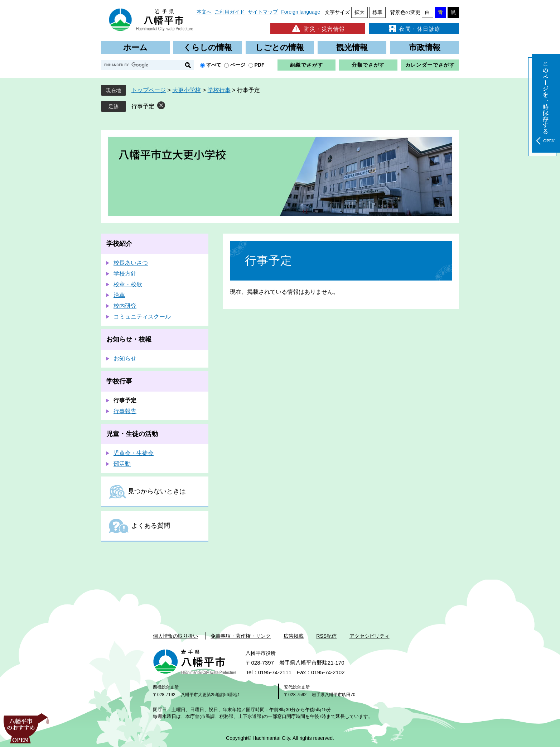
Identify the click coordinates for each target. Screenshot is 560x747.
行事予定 (143, 106)
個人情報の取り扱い (175, 636)
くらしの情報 (208, 47)
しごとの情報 (280, 47)
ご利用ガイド (230, 12)
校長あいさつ (131, 263)
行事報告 (125, 411)
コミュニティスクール (142, 317)
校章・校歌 (128, 284)
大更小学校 (187, 90)
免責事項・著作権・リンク (241, 636)
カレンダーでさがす (430, 65)
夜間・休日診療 (414, 29)
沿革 (119, 295)
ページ (238, 65)
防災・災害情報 (318, 29)
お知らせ (125, 358)
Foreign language (301, 12)
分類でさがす (368, 65)
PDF (260, 65)
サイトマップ (263, 12)
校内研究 (125, 306)
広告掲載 (294, 636)
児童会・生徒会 (134, 453)
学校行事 (219, 90)
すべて (214, 65)
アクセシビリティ (370, 636)
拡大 (359, 12)
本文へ (204, 12)
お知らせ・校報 (129, 339)
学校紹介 (119, 244)
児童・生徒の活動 (132, 434)
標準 (377, 12)
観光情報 (352, 47)
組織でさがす (306, 65)
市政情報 (425, 47)
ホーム (135, 47)
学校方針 (125, 274)
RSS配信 (326, 636)
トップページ (149, 90)
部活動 (122, 464)
